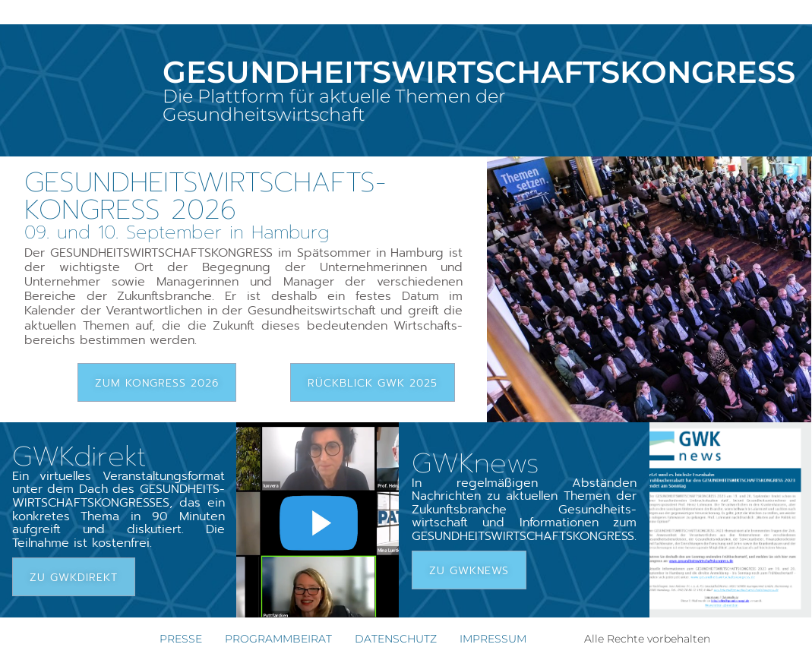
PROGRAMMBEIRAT (278, 639)
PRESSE (181, 639)
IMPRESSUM (493, 639)
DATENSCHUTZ (396, 639)
